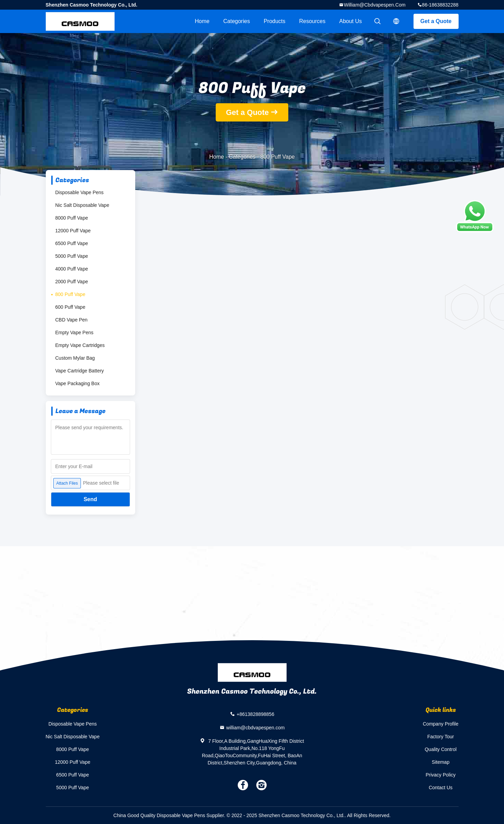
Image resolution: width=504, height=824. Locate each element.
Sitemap (441, 762)
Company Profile (441, 724)
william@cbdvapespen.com (374, 5)
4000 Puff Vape (72, 269)
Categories (237, 21)
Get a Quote (436, 21)
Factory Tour (441, 737)
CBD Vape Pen (72, 320)
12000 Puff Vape (73, 231)
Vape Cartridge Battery (80, 371)
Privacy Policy (441, 775)
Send (90, 499)
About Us (351, 21)
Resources (312, 21)
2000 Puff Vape (72, 282)
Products (274, 21)
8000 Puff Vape (72, 218)
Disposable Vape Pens (80, 192)
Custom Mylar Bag (75, 358)
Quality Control (441, 749)
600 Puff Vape (70, 307)
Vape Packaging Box (78, 383)
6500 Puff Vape (72, 243)
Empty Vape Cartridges (80, 345)
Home (202, 21)
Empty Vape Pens (74, 332)
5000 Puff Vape (72, 256)
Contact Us (441, 788)
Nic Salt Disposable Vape (82, 205)
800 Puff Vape (70, 294)
